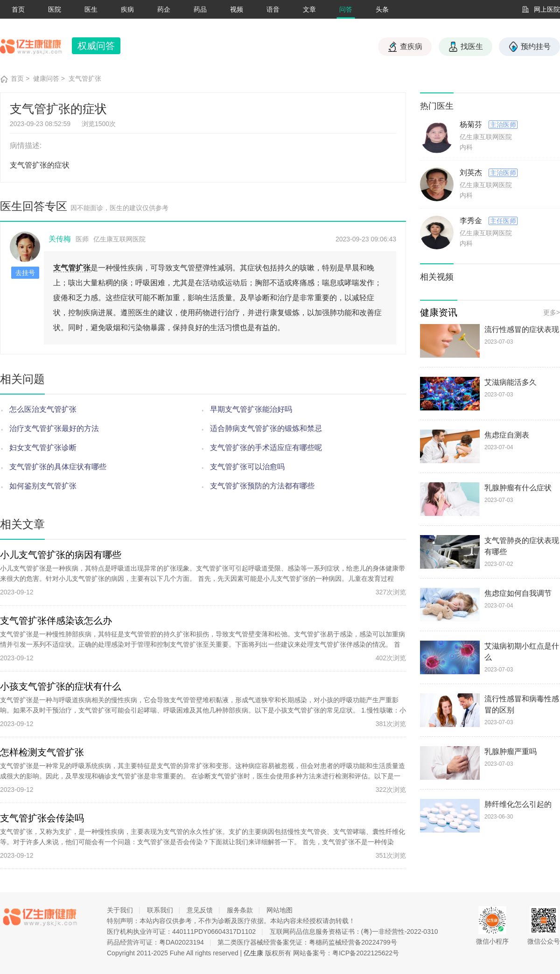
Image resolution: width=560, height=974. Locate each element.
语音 (273, 9)
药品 (200, 9)
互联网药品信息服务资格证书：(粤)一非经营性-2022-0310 (354, 932)
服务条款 (240, 910)
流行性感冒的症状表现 (522, 329)
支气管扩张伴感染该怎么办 (56, 621)
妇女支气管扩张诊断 (43, 448)
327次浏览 (391, 592)
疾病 (127, 9)
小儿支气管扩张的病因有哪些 (61, 555)
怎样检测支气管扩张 (42, 752)
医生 (91, 9)
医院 (55, 9)
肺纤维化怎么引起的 (518, 804)
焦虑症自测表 (507, 435)
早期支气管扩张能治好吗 (251, 409)
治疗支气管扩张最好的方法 (54, 428)
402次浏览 (391, 658)
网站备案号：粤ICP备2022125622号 (346, 953)
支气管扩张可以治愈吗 (247, 467)
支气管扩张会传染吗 (42, 818)
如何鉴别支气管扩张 (43, 486)
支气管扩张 (85, 78)
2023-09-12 (17, 592)
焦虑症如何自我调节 (518, 593)
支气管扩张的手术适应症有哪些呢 (266, 448)
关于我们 (120, 910)
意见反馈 (200, 910)
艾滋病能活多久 (511, 382)
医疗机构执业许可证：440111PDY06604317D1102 (181, 932)
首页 (18, 9)
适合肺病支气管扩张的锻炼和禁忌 (266, 428)
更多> (552, 312)
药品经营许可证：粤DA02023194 (155, 942)
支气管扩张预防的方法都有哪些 (262, 486)
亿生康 (253, 953)
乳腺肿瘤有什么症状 (518, 488)
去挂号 (25, 273)
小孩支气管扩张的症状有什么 (61, 686)
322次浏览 (391, 790)
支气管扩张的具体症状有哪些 (58, 467)
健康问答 (46, 78)
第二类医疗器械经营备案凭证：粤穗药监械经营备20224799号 (307, 942)
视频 (237, 9)
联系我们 (160, 910)
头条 (382, 9)
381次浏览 (391, 724)
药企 (164, 9)
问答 (346, 9)
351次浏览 (391, 855)
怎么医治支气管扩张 (43, 409)
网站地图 (280, 910)
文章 (309, 9)
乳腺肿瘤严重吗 (511, 752)
